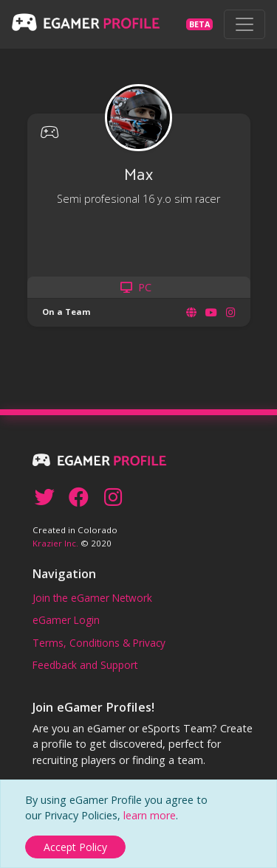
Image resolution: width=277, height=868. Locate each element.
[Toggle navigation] (244, 24)
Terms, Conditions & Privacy (99, 643)
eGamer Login (66, 620)
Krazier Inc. (55, 543)
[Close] (75, 847)
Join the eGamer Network (92, 598)
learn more (150, 815)
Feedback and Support (85, 665)
